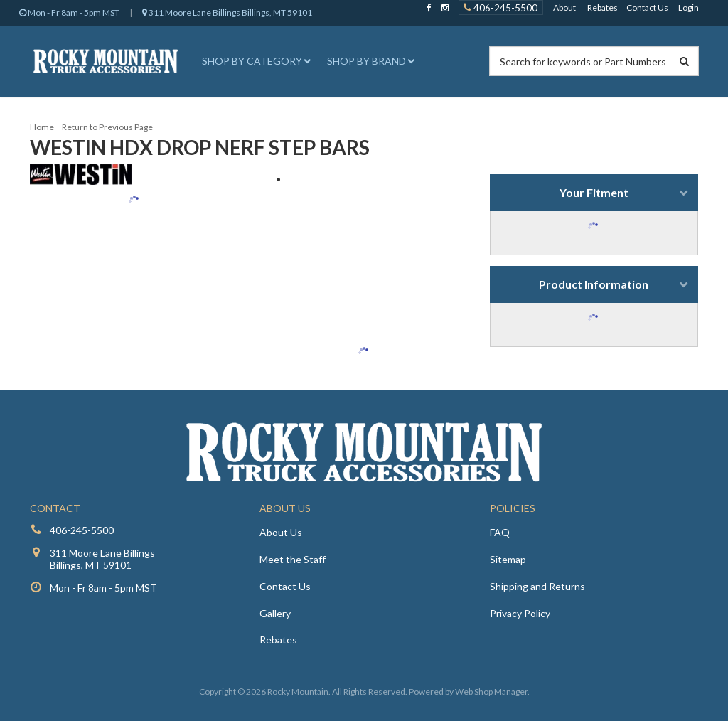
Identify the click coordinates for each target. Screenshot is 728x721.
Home (42, 127)
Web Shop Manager (491, 691)
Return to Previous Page (107, 127)
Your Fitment (594, 192)
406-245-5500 (82, 530)
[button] (255, 61)
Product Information (594, 284)
